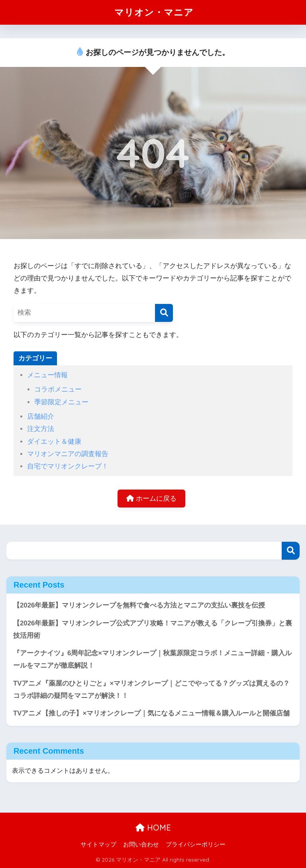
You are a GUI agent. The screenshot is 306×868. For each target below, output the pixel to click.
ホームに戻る (151, 499)
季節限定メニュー (61, 402)
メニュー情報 (47, 375)
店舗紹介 (41, 416)
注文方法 (41, 429)
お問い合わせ (141, 844)
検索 (291, 551)
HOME (153, 828)
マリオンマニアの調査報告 (68, 454)
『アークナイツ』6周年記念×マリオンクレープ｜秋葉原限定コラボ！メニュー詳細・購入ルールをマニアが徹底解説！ (152, 659)
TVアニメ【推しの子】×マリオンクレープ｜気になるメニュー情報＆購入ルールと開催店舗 (151, 713)
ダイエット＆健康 (54, 442)
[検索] (164, 313)
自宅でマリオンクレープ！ (68, 466)
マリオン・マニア (154, 12)
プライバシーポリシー (196, 844)
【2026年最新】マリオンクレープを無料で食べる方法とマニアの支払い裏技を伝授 (139, 605)
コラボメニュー (58, 389)
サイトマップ (98, 844)
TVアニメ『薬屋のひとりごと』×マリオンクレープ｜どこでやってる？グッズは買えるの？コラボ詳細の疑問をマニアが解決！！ (151, 690)
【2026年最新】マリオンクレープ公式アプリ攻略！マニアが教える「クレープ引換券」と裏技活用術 (153, 629)
